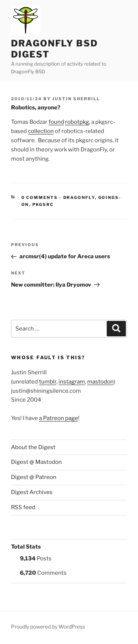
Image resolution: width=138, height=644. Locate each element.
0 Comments (40, 197)
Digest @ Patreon (34, 477)
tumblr (48, 382)
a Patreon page (59, 418)
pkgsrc (43, 204)
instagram (72, 382)
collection (41, 131)
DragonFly (79, 197)
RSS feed (23, 507)
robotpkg (77, 122)
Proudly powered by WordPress (48, 626)
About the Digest (33, 447)
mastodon (100, 382)
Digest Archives (32, 492)
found (56, 122)
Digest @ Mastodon (36, 462)
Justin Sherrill (76, 99)
